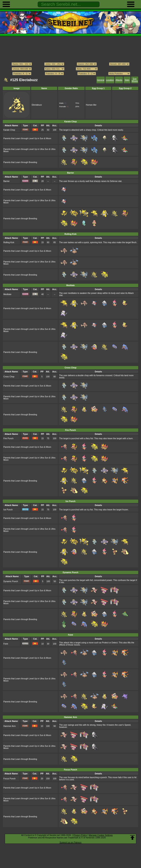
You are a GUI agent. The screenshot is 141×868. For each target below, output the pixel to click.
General (101, 80)
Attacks (119, 80)
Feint (6, 644)
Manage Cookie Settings (101, 835)
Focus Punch (9, 779)
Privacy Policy (80, 835)
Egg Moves (135, 80)
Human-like (91, 105)
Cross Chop (9, 377)
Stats (127, 80)
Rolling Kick (9, 242)
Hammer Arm (9, 726)
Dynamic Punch (11, 581)
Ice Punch (8, 510)
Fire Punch (8, 438)
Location (110, 80)
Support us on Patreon (70, 842)
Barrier (6, 181)
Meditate (7, 294)
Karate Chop (9, 130)
